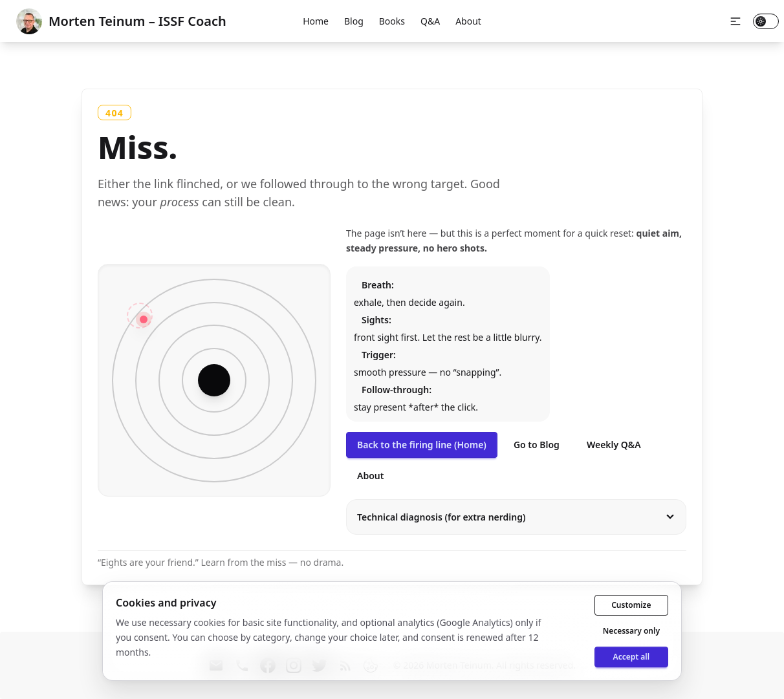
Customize (631, 605)
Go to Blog (537, 445)
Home (316, 21)
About (468, 21)
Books (392, 21)
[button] (735, 21)
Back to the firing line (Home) (422, 445)
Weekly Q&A (614, 445)
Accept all (631, 657)
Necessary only (631, 631)
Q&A (430, 21)
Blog (354, 21)
